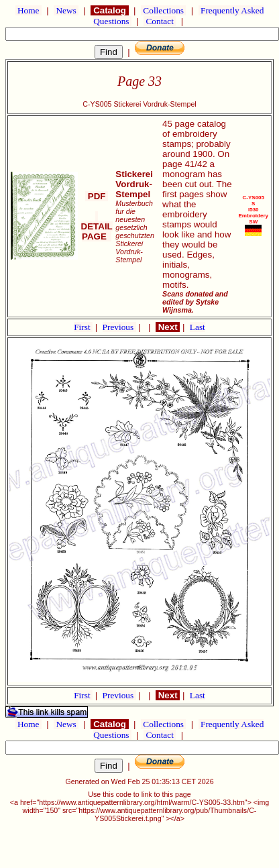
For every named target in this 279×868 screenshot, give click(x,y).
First (83, 327)
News (66, 10)
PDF (97, 196)
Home (29, 10)
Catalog (109, 10)
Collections (163, 10)
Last (198, 327)
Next (168, 327)
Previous (119, 327)
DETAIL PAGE (97, 226)
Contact (160, 21)
